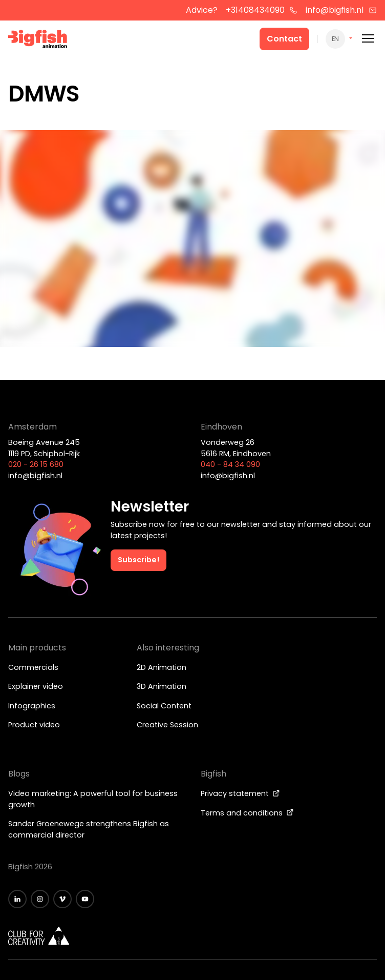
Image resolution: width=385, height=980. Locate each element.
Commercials (33, 667)
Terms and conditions (247, 813)
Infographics (32, 706)
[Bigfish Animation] (38, 40)
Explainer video (36, 686)
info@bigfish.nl (341, 10)
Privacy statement (240, 793)
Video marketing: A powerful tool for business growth (93, 799)
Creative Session (167, 725)
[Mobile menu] (368, 39)
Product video (34, 725)
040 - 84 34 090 (230, 464)
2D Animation (162, 667)
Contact (284, 39)
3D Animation (162, 686)
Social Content (164, 706)
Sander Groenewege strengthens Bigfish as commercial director (89, 829)
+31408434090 (262, 10)
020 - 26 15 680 (36, 464)
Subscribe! (138, 560)
